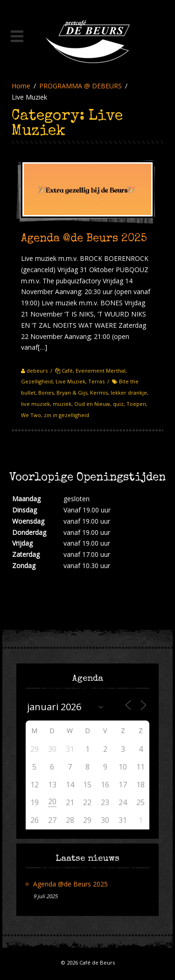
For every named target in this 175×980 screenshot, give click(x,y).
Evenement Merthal (101, 371)
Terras (96, 381)
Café (67, 371)
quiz (118, 404)
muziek (62, 404)
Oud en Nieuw (92, 404)
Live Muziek (70, 381)
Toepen (136, 404)
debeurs (37, 371)
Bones (46, 393)
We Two (31, 415)
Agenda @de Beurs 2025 (84, 239)
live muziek (35, 404)
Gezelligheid (37, 381)
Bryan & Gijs (72, 393)
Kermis (99, 393)
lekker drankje (129, 393)
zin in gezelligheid (66, 415)
